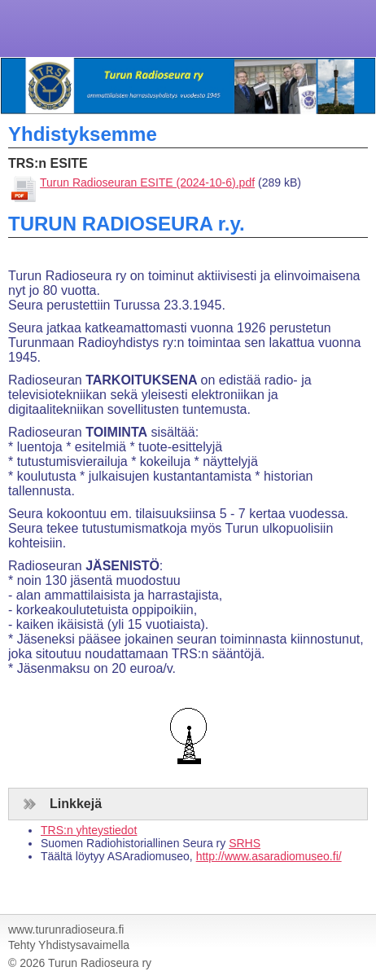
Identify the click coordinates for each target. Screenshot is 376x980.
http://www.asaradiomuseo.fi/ (269, 856)
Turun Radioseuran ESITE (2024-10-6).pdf (147, 182)
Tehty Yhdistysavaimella (69, 945)
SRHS (245, 843)
